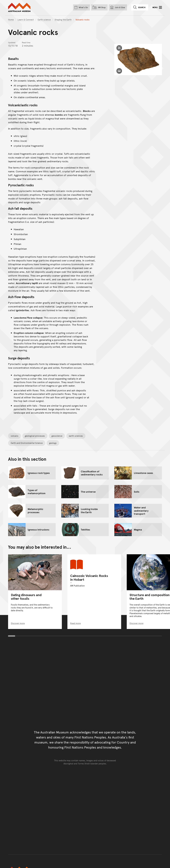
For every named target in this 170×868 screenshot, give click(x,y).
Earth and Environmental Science (27, 443)
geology (53, 443)
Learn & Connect (26, 20)
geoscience (57, 436)
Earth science (44, 20)
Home (11, 20)
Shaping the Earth (63, 20)
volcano (15, 436)
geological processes (35, 436)
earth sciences (76, 436)
